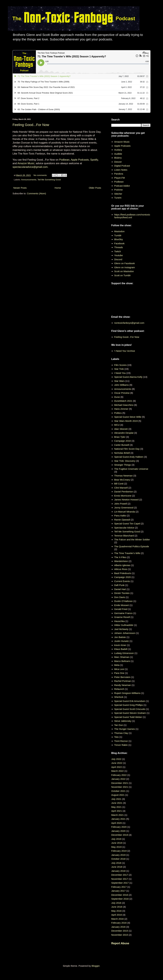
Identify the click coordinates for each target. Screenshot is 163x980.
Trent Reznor (121, 741)
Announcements (29, 180)
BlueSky (119, 239)
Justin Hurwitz (122, 641)
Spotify (94, 160)
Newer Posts (20, 188)
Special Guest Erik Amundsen (130, 701)
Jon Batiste (120, 637)
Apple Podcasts (80, 160)
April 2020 (117, 823)
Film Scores (120, 365)
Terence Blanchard (124, 536)
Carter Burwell (122, 445)
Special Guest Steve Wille (128, 417)
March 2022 (117, 771)
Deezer (118, 162)
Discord (118, 259)
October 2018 (118, 859)
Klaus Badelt (121, 649)
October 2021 (118, 791)
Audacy (118, 150)
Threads (119, 247)
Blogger (96, 966)
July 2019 (116, 839)
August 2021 (118, 795)
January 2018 (118, 871)
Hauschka (120, 621)
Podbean (64, 160)
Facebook (119, 243)
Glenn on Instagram (125, 267)
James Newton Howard (126, 500)
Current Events (122, 581)
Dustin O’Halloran (124, 601)
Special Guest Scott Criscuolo (130, 709)
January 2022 (118, 779)
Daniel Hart (120, 589)
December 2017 (120, 875)
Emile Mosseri (122, 605)
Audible (118, 154)
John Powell (121, 504)
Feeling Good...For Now (31, 125)
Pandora (119, 174)
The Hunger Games (125, 729)
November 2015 (120, 935)
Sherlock (119, 697)
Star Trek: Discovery (125, 461)
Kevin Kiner (120, 645)
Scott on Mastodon (124, 271)
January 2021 (118, 819)
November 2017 (120, 879)
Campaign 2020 (123, 577)
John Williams (122, 385)
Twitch (118, 251)
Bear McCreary (122, 480)
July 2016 (116, 903)
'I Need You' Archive (125, 351)
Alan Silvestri (121, 429)
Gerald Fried (121, 609)
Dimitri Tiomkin (122, 593)
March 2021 (117, 815)
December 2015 (120, 931)
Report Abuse (120, 943)
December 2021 (120, 783)
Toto (116, 737)
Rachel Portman (123, 681)
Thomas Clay (121, 733)
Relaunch (119, 689)
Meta (117, 665)
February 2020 (119, 827)
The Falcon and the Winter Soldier (132, 540)
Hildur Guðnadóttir (124, 625)
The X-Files (120, 557)
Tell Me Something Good (49, 180)
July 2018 (116, 863)
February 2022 (119, 775)
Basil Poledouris (123, 573)
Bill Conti (119, 484)
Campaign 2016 (123, 441)
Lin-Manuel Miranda (125, 512)
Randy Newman (123, 685)
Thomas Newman (124, 476)
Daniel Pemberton (124, 492)
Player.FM (120, 178)
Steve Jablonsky (123, 721)
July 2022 (116, 759)
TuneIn (118, 198)
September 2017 (120, 883)
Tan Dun (119, 725)
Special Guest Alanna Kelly (128, 377)
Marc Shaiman (122, 657)
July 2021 (116, 799)
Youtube (119, 255)
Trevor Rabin (121, 745)
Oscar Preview (122, 393)
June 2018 (117, 867)
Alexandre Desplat (124, 433)
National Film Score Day (127, 449)
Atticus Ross (121, 569)
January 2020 (118, 831)
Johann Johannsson (125, 633)
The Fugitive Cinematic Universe (131, 469)
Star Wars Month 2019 (126, 421)
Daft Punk (119, 585)
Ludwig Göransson (124, 653)
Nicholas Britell (122, 453)
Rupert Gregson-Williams (127, 693)
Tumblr (118, 235)
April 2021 (117, 811)
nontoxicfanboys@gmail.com (129, 323)
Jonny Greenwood (124, 508)
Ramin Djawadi (122, 520)
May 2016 (116, 911)
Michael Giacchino (124, 405)
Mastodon (119, 231)
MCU (117, 425)
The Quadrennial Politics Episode (132, 546)
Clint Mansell (121, 488)
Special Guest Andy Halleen (129, 457)
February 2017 (119, 887)
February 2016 (119, 923)
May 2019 (116, 847)
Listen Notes (121, 170)
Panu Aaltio (120, 516)
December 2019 (120, 835)
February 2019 (119, 851)
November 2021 (120, 787)
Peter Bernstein (122, 677)
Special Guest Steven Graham (130, 713)
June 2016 (117, 907)
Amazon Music (26, 163)
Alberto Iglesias (122, 565)
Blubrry (118, 158)
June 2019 (117, 843)
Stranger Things (123, 465)
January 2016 (118, 927)
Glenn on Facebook (125, 263)
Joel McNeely (121, 629)
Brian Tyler (120, 437)
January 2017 (118, 891)
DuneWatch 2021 (123, 401)
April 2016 (117, 915)
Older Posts (95, 188)
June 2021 (117, 803)
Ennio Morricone (123, 496)
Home (58, 188)
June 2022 (117, 763)
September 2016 (120, 899)
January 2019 (118, 855)
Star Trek (119, 369)
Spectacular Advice (124, 528)
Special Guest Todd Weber (128, 717)
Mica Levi (119, 669)
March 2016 (117, 919)
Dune (117, 397)
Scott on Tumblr (122, 275)
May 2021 (116, 807)
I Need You (120, 373)
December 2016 (120, 895)
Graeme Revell (122, 617)
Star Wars (119, 381)
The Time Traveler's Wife (127, 553)
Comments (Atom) (37, 193)
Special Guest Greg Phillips (129, 705)
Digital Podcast (122, 166)
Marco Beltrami (122, 661)
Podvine (118, 190)
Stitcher (118, 194)
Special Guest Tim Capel (127, 524)
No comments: (41, 175)
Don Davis (120, 597)
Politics (118, 413)
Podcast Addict (122, 186)
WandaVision (121, 561)
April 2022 (117, 767)
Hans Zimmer (121, 409)
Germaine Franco (123, 613)
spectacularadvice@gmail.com (30, 167)
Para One (119, 673)
